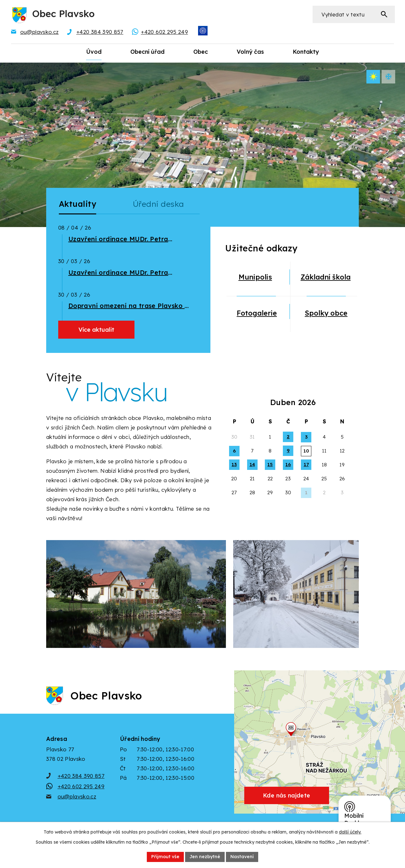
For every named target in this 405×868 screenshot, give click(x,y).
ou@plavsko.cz (77, 796)
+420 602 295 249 (81, 786)
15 (270, 464)
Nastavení (242, 857)
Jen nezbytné (205, 857)
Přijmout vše (165, 857)
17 (306, 464)
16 (288, 464)
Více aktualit (96, 330)
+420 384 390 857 (81, 776)
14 (252, 464)
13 (234, 464)
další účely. (350, 832)
